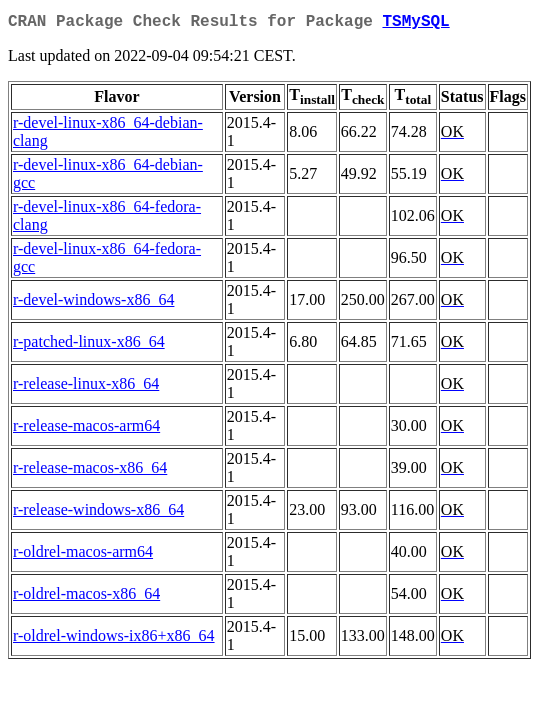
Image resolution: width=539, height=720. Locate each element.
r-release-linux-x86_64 (86, 387)
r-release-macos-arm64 (86, 429)
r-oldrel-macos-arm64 (83, 555)
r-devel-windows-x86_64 (93, 303)
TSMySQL (415, 24)
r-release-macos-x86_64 (90, 471)
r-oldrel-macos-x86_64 (86, 597)
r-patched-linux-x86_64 (89, 345)
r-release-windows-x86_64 (98, 513)
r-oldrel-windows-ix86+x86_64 (114, 639)
